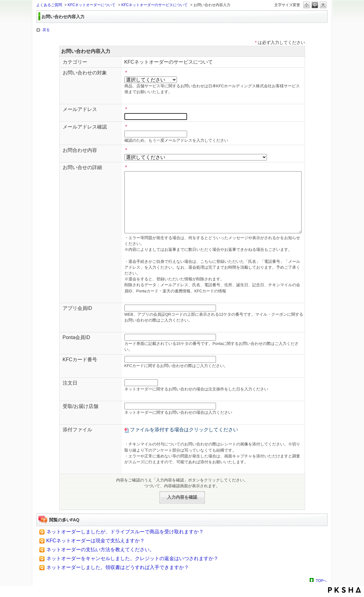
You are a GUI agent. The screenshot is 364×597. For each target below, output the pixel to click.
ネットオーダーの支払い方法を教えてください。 (100, 550)
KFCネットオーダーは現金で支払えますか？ (96, 541)
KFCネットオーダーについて (92, 5)
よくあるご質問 (49, 5)
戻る (46, 30)
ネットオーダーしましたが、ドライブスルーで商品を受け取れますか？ (125, 532)
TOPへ (321, 581)
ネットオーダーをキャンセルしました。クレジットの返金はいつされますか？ (132, 558)
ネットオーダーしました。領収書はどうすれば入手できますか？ (118, 567)
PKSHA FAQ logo (344, 590)
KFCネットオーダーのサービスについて (155, 5)
